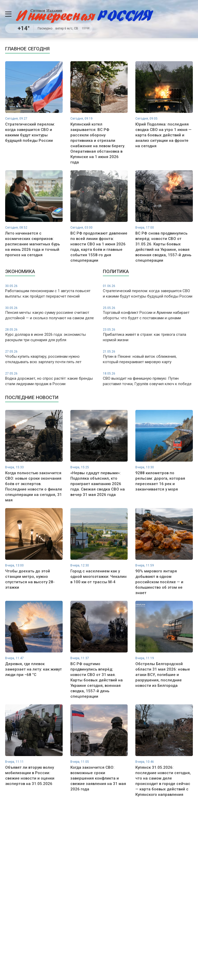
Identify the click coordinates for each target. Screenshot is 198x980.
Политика (116, 271)
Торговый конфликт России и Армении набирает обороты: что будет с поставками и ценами (148, 313)
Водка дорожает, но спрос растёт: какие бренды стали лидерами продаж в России (50, 379)
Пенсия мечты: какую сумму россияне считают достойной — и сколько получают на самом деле (50, 313)
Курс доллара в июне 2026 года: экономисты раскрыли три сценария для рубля (50, 335)
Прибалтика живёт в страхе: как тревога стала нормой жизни (148, 335)
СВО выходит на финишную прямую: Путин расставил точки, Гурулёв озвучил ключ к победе (148, 379)
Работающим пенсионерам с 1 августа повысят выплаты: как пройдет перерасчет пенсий (50, 291)
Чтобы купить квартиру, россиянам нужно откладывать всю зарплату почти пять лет (50, 357)
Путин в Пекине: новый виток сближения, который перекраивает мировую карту (148, 357)
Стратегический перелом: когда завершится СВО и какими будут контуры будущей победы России (148, 291)
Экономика (20, 271)
